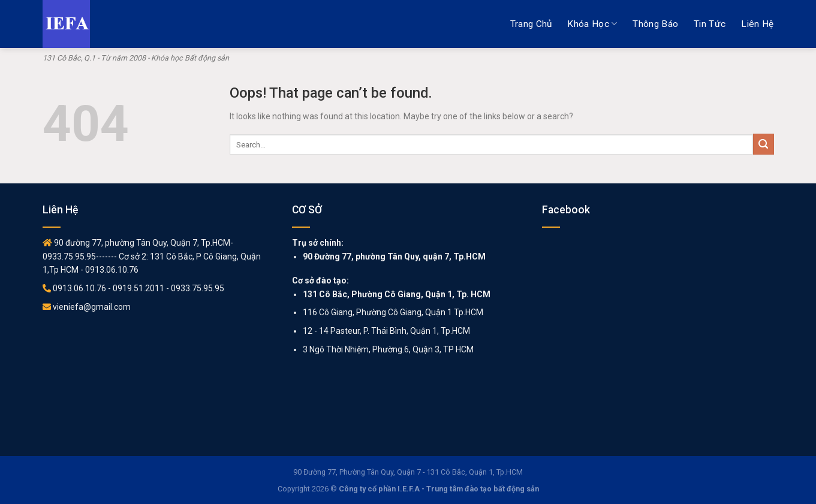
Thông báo (655, 24)
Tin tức (710, 24)
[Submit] (764, 144)
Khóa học (592, 24)
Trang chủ (531, 24)
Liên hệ (757, 24)
